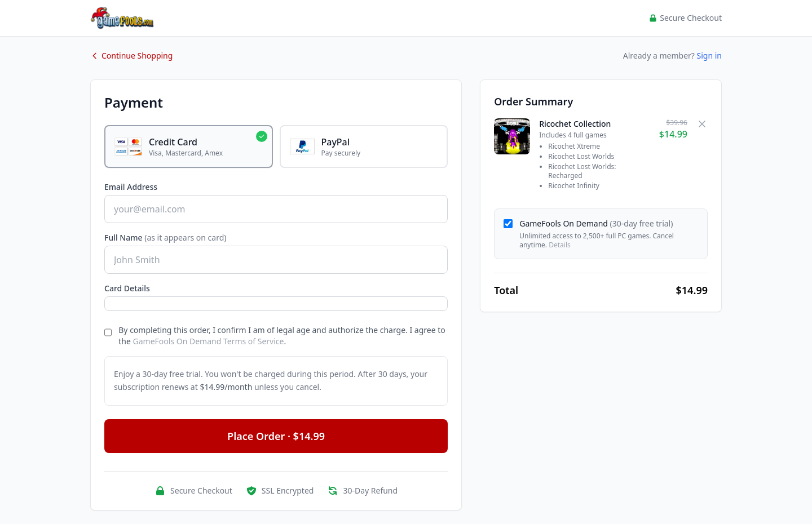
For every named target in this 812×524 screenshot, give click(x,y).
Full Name (166, 237)
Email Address (131, 187)
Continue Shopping (131, 55)
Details (560, 245)
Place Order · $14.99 (276, 436)
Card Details (127, 288)
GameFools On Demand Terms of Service (209, 341)
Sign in (709, 55)
